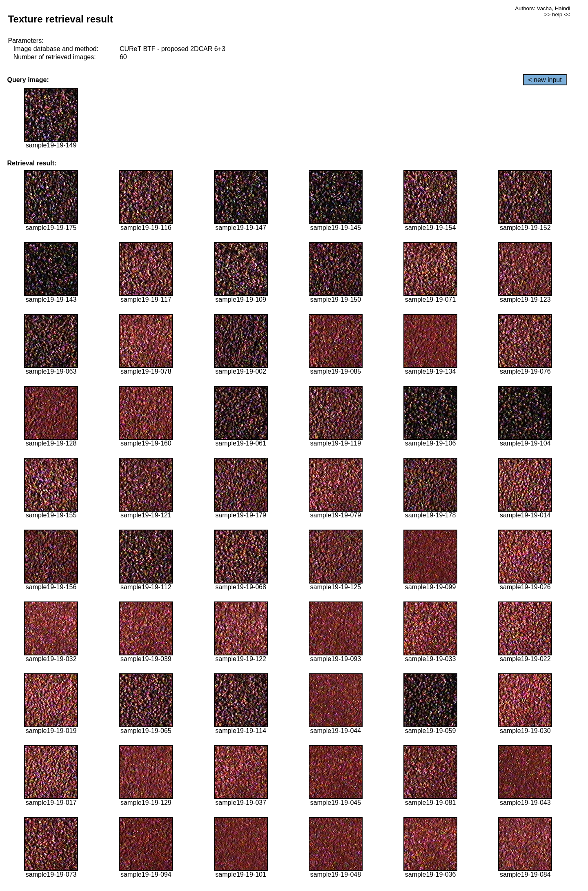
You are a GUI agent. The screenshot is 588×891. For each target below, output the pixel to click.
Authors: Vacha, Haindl (542, 8)
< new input (545, 80)
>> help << (557, 14)
